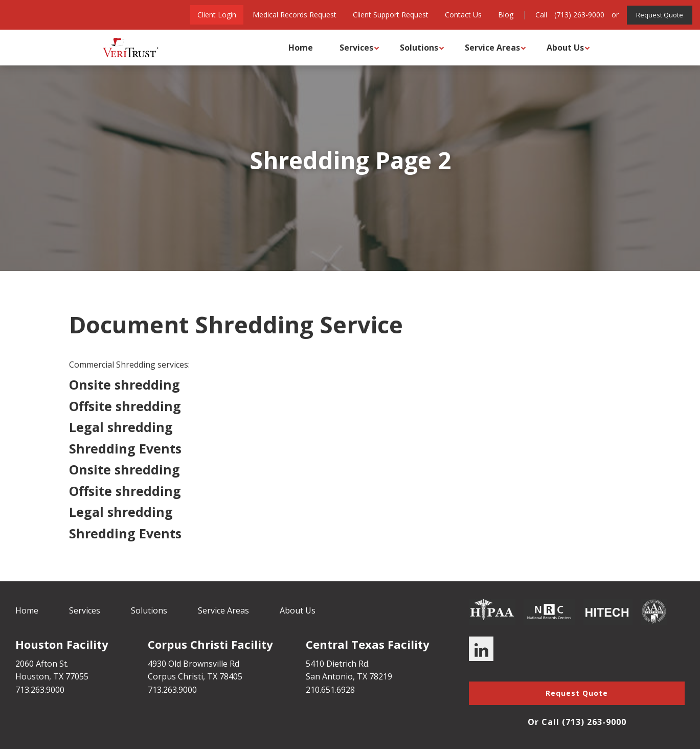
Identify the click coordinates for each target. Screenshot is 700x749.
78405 (231, 676)
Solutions (412, 48)
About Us (558, 48)
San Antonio (329, 676)
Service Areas (485, 48)
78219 (381, 676)
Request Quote (658, 15)
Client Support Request (388, 15)
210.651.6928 (330, 690)
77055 (77, 676)
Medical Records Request (291, 15)
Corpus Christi (175, 676)
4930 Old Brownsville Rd (194, 664)
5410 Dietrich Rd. (338, 664)
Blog (503, 15)
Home (293, 48)
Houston (32, 676)
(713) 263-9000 (576, 15)
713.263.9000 (40, 690)
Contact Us (460, 15)
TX (58, 676)
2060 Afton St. (42, 664)
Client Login (214, 15)
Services (349, 48)
